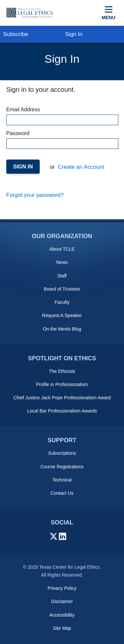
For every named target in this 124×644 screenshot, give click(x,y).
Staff (62, 276)
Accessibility (62, 615)
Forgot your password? (35, 195)
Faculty (62, 302)
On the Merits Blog (62, 329)
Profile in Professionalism (62, 384)
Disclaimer (62, 601)
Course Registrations (62, 467)
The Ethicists (62, 371)
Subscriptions (62, 453)
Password (62, 140)
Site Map (62, 628)
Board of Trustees (62, 289)
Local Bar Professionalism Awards (62, 411)
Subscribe (16, 34)
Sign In (74, 34)
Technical (62, 480)
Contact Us (62, 493)
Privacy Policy (62, 588)
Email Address (62, 116)
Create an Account (80, 167)
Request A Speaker (62, 315)
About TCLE (62, 249)
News (62, 262)
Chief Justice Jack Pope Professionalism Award (62, 398)
